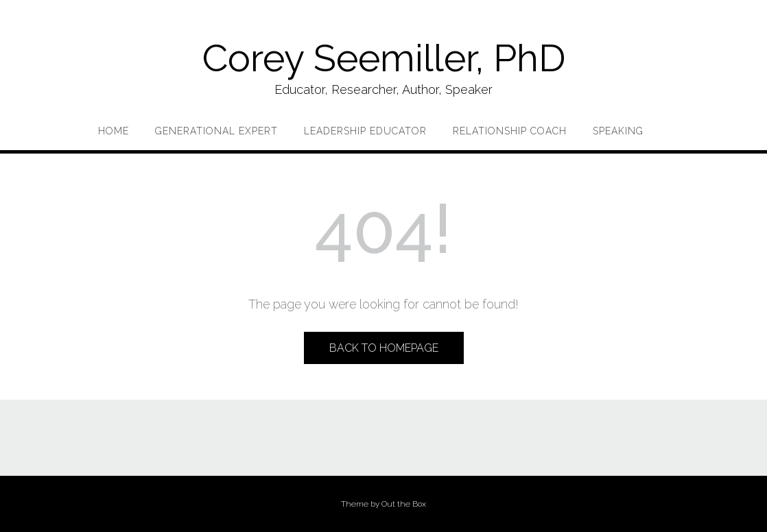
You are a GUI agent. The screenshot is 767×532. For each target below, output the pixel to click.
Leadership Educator (365, 131)
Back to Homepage (384, 348)
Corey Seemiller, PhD (384, 58)
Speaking (618, 131)
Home (114, 131)
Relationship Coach (510, 131)
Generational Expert (216, 131)
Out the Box (404, 504)
